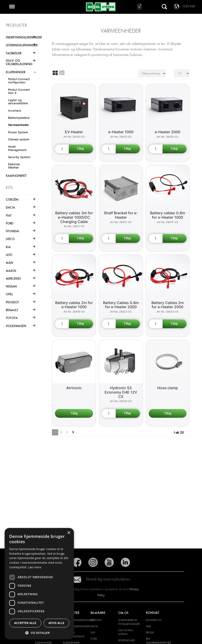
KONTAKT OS (154, 620)
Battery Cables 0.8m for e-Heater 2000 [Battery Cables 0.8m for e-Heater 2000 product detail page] (121, 305)
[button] (39, 633)
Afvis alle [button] (56, 623)
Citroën (96, 620)
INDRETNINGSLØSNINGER (78, 620)
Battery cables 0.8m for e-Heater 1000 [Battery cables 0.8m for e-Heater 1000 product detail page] (168, 215)
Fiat (93, 632)
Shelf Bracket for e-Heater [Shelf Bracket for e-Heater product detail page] (121, 215)
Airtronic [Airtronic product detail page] (74, 388)
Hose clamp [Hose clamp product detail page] (168, 388)
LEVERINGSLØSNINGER (76, 626)
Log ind (189, 6)
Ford (94, 639)
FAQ (148, 626)
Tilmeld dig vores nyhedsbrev (101, 579)
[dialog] (39, 584)
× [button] (69, 533)
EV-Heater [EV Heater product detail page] (74, 132)
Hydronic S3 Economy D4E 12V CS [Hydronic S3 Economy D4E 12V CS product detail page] (121, 392)
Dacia (94, 626)
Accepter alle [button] (25, 623)
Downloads (127, 640)
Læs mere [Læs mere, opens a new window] (35, 567)
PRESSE (150, 632)
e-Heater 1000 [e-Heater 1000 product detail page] (121, 132)
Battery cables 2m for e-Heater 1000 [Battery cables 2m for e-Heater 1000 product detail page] (74, 305)
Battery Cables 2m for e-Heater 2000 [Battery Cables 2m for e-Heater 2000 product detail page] (168, 305)
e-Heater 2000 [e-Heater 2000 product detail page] (167, 132)
